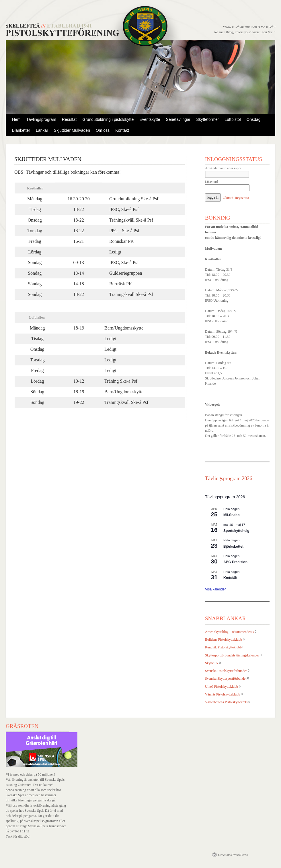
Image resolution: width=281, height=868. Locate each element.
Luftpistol (233, 119)
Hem (16, 119)
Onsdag (254, 119)
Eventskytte (150, 119)
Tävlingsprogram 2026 (229, 478)
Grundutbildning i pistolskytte (108, 119)
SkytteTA (212, 663)
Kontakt (122, 130)
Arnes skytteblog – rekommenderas (229, 632)
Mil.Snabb (232, 515)
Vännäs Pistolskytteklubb (223, 694)
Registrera (242, 198)
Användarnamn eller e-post (224, 168)
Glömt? (228, 198)
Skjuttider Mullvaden (72, 130)
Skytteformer (207, 119)
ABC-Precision (235, 562)
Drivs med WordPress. (233, 855)
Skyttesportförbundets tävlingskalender (232, 655)
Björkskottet (233, 547)
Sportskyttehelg (236, 531)
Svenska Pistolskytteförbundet (226, 671)
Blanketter (21, 130)
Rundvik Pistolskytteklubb (223, 648)
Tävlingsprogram (41, 119)
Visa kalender (215, 589)
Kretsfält (230, 578)
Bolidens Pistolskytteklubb (224, 640)
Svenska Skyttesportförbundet (226, 679)
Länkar (42, 130)
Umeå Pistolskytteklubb (222, 687)
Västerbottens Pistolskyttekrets (226, 702)
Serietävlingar (178, 119)
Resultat (69, 119)
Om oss (103, 130)
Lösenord (211, 182)
